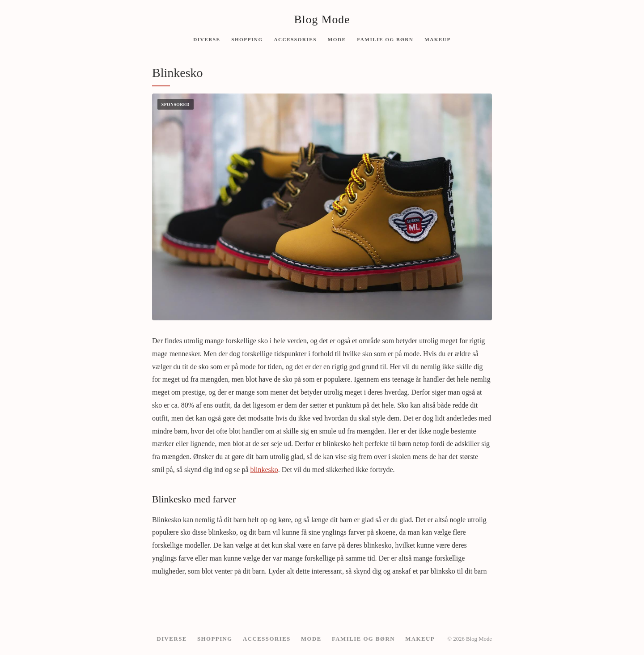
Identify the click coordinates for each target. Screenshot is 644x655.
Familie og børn (385, 39)
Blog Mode (322, 19)
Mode (337, 39)
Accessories (295, 39)
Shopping (247, 39)
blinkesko (264, 470)
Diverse (207, 39)
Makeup (438, 39)
